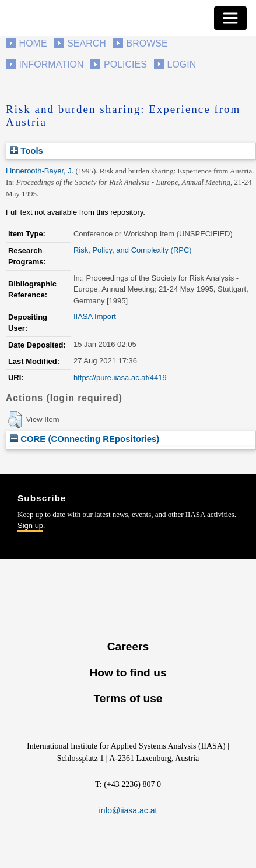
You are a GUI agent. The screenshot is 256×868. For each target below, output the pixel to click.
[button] (15, 420)
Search (87, 43)
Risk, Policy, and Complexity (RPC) (133, 250)
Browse (147, 43)
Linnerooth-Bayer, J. (40, 171)
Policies (125, 64)
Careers (128, 646)
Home (33, 43)
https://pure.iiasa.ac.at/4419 (120, 378)
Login (181, 64)
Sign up (30, 525)
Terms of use (128, 698)
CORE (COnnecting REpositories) (85, 439)
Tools (27, 150)
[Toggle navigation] (230, 18)
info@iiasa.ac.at (128, 810)
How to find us (128, 673)
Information (52, 64)
